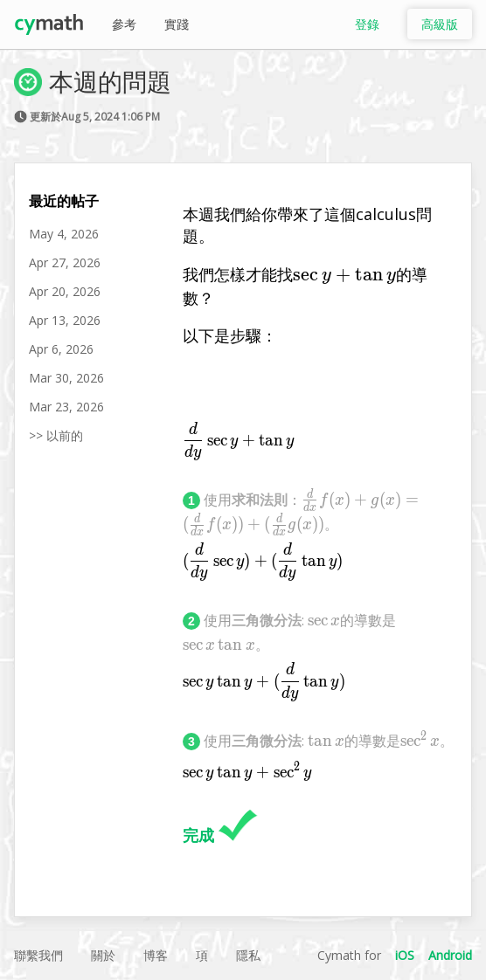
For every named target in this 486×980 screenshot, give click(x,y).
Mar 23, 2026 (66, 407)
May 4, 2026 (64, 234)
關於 (103, 955)
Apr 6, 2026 (61, 349)
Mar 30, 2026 (66, 378)
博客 (156, 955)
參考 (124, 24)
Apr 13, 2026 (65, 320)
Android (450, 955)
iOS (405, 955)
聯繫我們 (38, 955)
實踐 (177, 24)
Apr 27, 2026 (65, 262)
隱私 (248, 955)
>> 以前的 (56, 435)
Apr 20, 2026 (65, 291)
